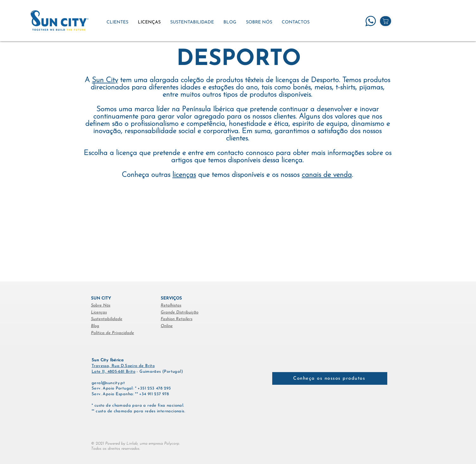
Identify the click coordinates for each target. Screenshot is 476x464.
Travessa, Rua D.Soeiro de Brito (123, 366)
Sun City (105, 80)
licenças (184, 175)
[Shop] (386, 21)
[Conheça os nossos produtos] (330, 378)
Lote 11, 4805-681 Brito (113, 372)
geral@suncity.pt (108, 383)
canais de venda (327, 175)
